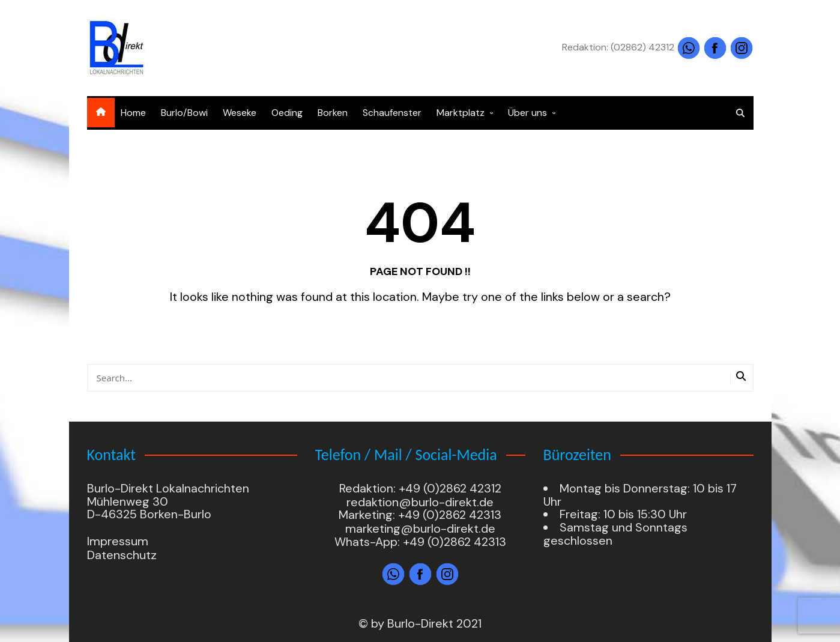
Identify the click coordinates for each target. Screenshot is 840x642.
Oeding (287, 113)
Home (133, 113)
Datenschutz (122, 555)
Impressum (118, 542)
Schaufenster (392, 113)
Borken (333, 113)
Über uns (527, 113)
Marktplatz (461, 113)
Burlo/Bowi (184, 113)
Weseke (240, 113)
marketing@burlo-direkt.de (420, 528)
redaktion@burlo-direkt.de (420, 502)
